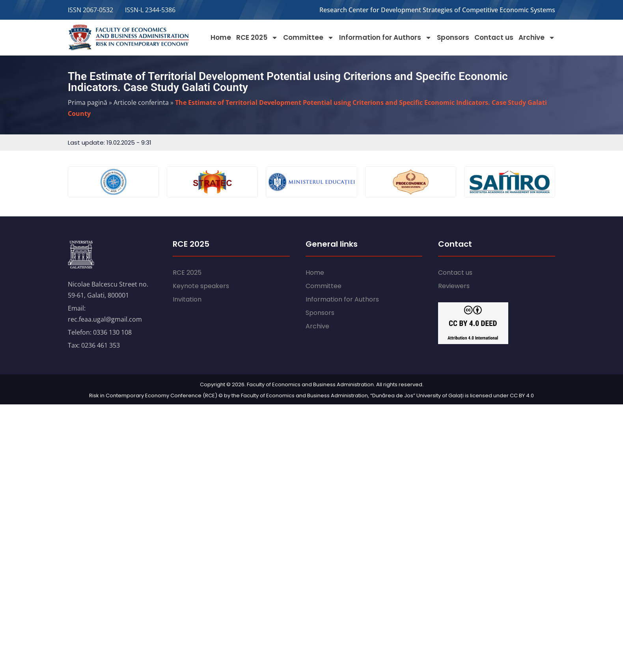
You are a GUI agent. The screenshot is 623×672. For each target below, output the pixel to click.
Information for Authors (385, 38)
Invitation (187, 299)
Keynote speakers (201, 286)
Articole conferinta (141, 102)
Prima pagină (88, 102)
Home (221, 37)
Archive (537, 38)
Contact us (494, 37)
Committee (309, 38)
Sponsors (453, 37)
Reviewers (454, 286)
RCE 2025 (257, 38)
